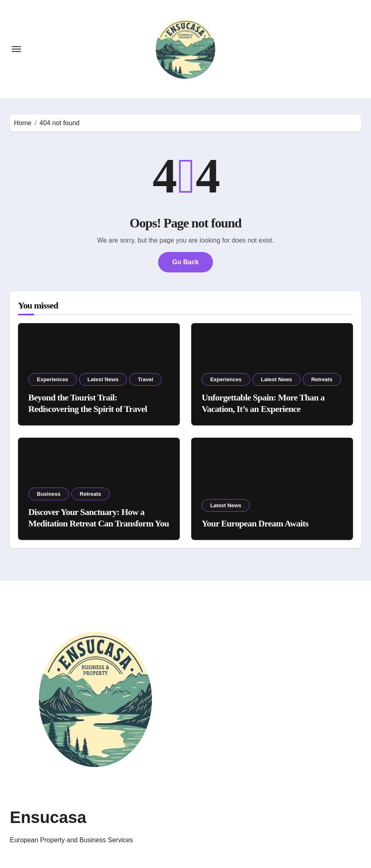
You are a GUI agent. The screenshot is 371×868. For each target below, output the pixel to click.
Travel (145, 379)
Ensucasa (48, 817)
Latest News (103, 379)
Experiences (53, 379)
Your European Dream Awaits (255, 523)
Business (49, 494)
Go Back (186, 262)
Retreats (322, 379)
